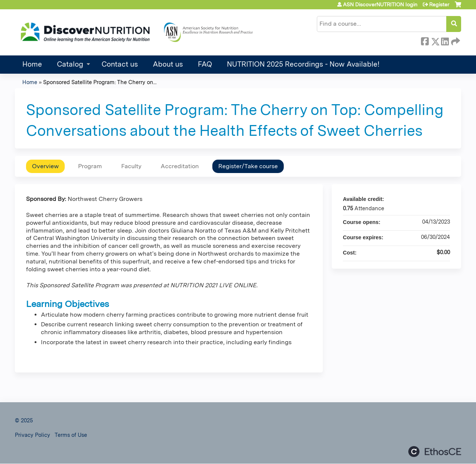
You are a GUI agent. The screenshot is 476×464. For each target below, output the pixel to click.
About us (168, 64)
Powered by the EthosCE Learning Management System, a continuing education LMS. (435, 452)
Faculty (131, 166)
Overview (45, 166)
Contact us (120, 64)
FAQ (205, 64)
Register (439, 4)
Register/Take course (248, 166)
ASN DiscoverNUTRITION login (380, 4)
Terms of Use (71, 435)
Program (90, 166)
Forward (455, 40)
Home (32, 64)
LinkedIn (445, 40)
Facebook (425, 40)
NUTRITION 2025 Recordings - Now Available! (303, 64)
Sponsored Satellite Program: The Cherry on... (100, 82)
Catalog (70, 64)
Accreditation (180, 166)
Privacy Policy (33, 435)
